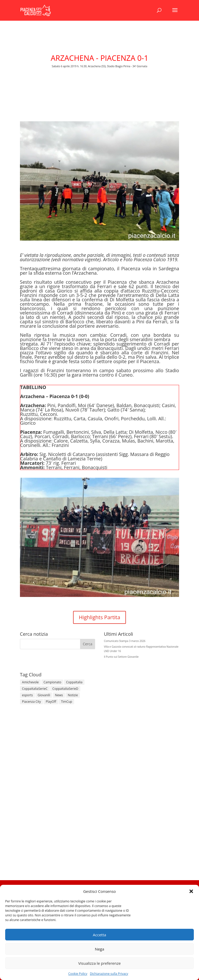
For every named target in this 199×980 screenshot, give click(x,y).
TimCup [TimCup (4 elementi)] (66, 702)
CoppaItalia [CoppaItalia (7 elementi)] (74, 682)
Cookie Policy (78, 974)
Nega (99, 949)
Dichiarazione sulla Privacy (109, 974)
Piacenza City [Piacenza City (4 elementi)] (31, 702)
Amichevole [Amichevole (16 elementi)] (30, 682)
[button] (191, 891)
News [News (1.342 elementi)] (59, 695)
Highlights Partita (99, 617)
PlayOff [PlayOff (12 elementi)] (51, 702)
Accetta (99, 935)
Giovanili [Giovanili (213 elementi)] (44, 695)
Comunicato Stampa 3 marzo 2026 (125, 641)
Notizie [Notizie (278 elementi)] (73, 695)
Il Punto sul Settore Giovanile (121, 657)
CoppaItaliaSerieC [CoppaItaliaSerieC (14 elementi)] (35, 689)
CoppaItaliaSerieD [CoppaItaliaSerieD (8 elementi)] (65, 689)
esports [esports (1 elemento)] (27, 695)
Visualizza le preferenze (99, 963)
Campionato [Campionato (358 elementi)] (52, 682)
